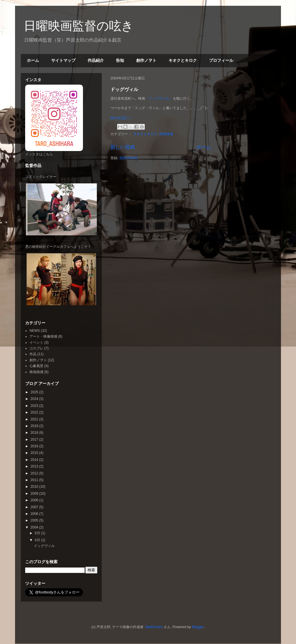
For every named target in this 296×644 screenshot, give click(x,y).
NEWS (35, 331)
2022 (35, 412)
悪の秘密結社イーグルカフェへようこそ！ (58, 247)
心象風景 (36, 366)
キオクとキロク (183, 60)
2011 (35, 480)
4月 (38, 540)
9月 (38, 533)
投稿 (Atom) (128, 158)
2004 (35, 527)
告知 (120, 60)
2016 (35, 446)
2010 (35, 487)
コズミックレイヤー (41, 177)
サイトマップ (63, 60)
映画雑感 (166, 134)
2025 (35, 392)
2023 (35, 406)
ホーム (33, 60)
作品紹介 (96, 60)
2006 (35, 514)
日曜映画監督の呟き (79, 26)
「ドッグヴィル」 (159, 98)
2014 (35, 460)
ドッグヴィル (124, 89)
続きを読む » (121, 118)
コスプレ (36, 348)
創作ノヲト (146, 60)
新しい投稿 (123, 147)
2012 (35, 473)
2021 (35, 419)
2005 (35, 520)
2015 (35, 453)
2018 (35, 433)
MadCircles (154, 627)
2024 (35, 399)
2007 (35, 507)
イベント (36, 343)
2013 (35, 466)
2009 (35, 494)
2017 (35, 440)
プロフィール (221, 60)
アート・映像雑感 (43, 336)
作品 (33, 354)
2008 (35, 500)
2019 (35, 426)
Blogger (198, 627)
